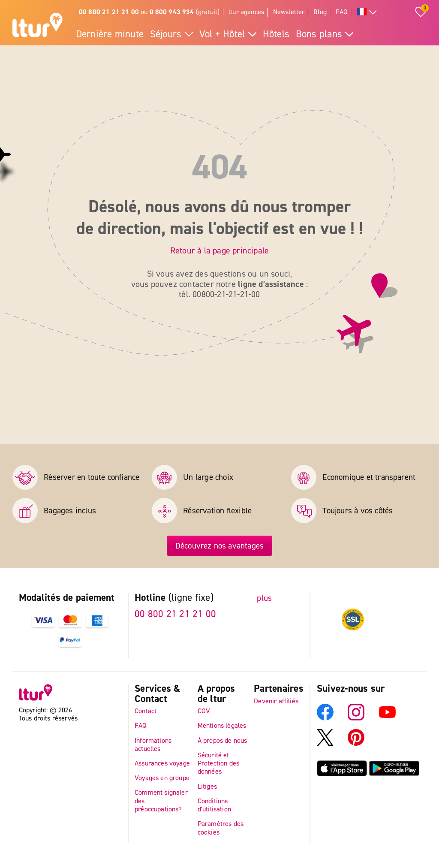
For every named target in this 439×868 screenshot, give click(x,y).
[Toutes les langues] (367, 13)
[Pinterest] (356, 743)
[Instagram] (356, 718)
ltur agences (246, 12)
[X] (325, 743)
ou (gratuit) (149, 12)
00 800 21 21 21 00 (175, 614)
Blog (320, 12)
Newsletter (289, 12)
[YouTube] (387, 718)
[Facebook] (325, 718)
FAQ (342, 12)
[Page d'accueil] (38, 26)
